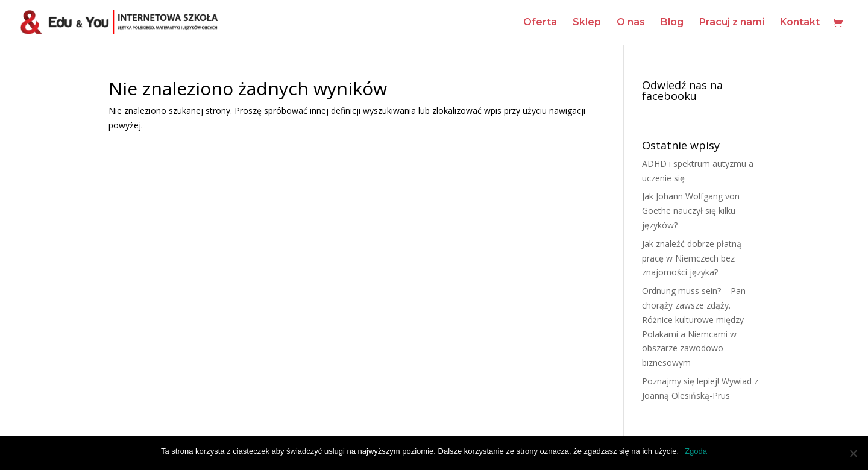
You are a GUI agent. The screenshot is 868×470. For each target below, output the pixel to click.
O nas (631, 23)
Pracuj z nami (732, 23)
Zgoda (696, 451)
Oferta (540, 23)
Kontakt (800, 23)
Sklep (587, 23)
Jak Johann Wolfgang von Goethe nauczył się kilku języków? (691, 211)
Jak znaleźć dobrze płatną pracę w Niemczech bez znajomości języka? (692, 258)
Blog (672, 23)
